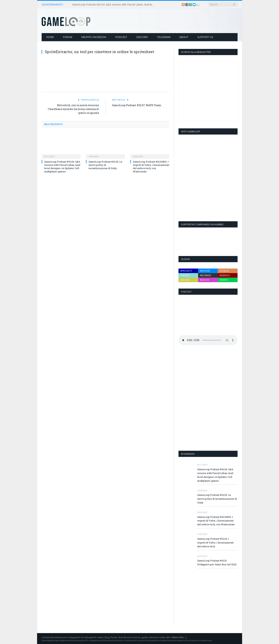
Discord (142, 37)
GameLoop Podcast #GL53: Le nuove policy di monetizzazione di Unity (105, 165)
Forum (68, 37)
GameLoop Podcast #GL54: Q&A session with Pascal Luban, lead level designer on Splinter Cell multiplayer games (114, 5)
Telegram (164, 37)
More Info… (179, 637)
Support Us (205, 37)
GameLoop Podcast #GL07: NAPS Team (137, 105)
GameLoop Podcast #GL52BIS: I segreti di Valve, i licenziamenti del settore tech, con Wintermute (151, 166)
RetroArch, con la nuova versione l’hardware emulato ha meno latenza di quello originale (73, 109)
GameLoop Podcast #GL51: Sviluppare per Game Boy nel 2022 (217, 562)
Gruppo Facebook (94, 37)
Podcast (121, 37)
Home (50, 37)
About (184, 37)
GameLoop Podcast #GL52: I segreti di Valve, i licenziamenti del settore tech (215, 542)
